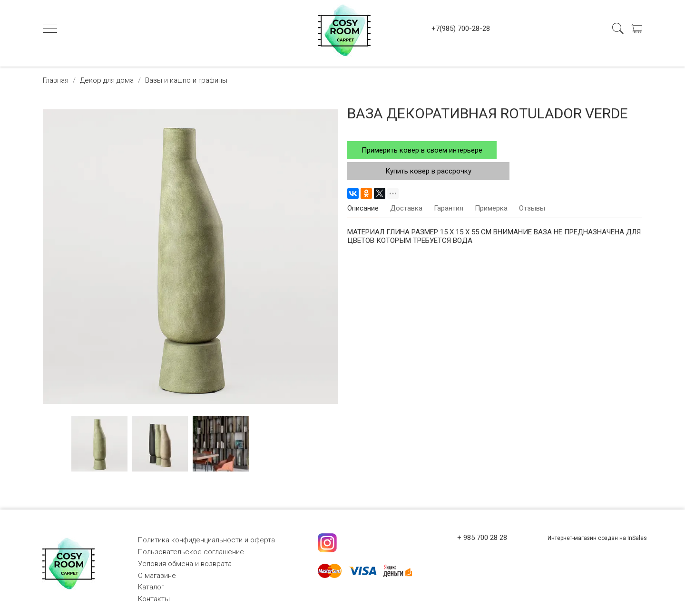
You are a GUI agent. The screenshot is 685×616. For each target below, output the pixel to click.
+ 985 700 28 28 (482, 538)
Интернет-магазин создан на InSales (597, 538)
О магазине (157, 576)
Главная (56, 80)
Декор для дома (107, 80)
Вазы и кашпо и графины (186, 80)
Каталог (151, 587)
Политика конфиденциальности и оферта (206, 540)
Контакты (154, 599)
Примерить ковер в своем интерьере (422, 150)
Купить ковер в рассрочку (428, 171)
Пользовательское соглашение (191, 552)
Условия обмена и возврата (185, 564)
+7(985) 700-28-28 (461, 29)
